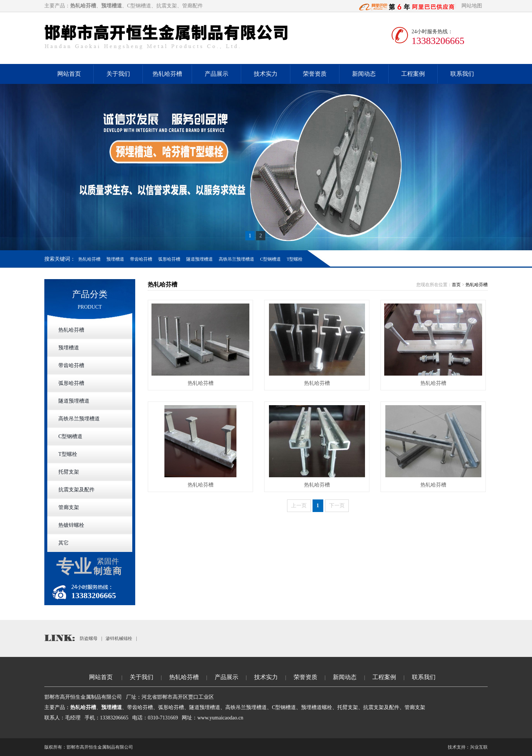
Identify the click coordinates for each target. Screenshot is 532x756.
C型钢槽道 (270, 259)
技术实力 (266, 74)
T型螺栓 (295, 259)
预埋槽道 (115, 259)
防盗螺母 (89, 638)
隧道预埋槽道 (199, 259)
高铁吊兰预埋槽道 (236, 259)
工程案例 (413, 74)
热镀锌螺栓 (71, 525)
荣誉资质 (315, 74)
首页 (456, 285)
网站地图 (472, 6)
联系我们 (462, 74)
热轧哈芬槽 (167, 74)
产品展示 (216, 74)
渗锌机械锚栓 (119, 638)
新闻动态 (364, 74)
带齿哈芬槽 (141, 259)
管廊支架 (69, 507)
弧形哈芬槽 (169, 259)
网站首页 (69, 74)
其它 (64, 543)
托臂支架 (69, 472)
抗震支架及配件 (76, 490)
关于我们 (118, 74)
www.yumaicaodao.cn (220, 718)
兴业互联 (479, 747)
